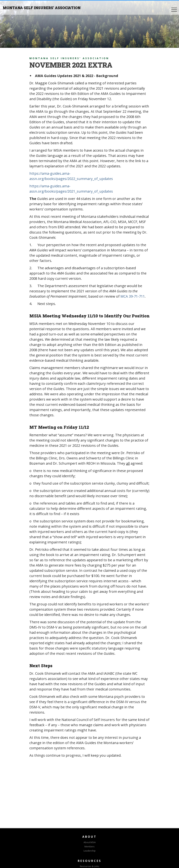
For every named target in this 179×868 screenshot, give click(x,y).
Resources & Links (90, 866)
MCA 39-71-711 (133, 296)
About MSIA (90, 842)
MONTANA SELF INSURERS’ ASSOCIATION (42, 8)
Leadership (90, 851)
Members (89, 846)
